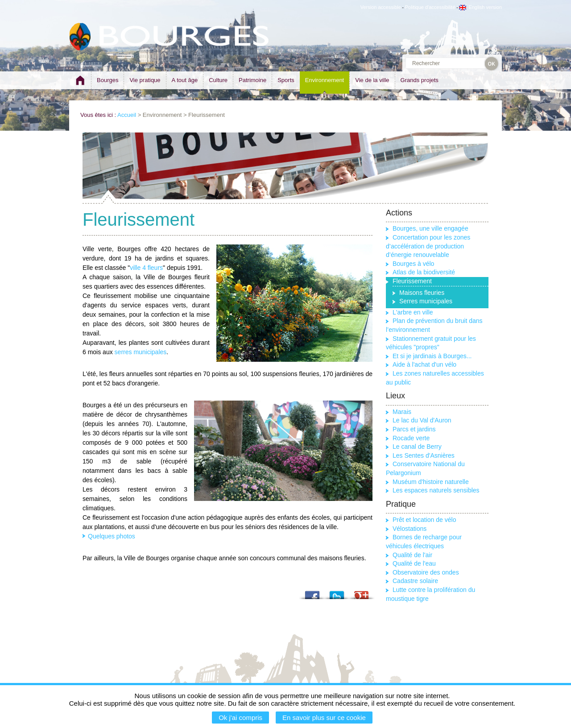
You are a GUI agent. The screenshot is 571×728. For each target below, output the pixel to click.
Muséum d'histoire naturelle (431, 482)
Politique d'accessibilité (430, 7)
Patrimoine (252, 80)
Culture (218, 80)
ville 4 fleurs (146, 268)
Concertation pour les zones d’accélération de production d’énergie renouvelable (428, 246)
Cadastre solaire (415, 581)
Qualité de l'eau (414, 563)
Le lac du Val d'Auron (422, 420)
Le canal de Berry (417, 447)
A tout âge (185, 80)
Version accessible (381, 7)
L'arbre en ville (413, 312)
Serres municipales (426, 301)
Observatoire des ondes (426, 572)
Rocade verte (411, 438)
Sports (286, 80)
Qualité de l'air (412, 555)
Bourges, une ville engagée (430, 228)
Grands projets (420, 80)
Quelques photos (112, 536)
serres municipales (141, 352)
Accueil (127, 115)
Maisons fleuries (422, 293)
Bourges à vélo (413, 264)
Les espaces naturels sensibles (436, 490)
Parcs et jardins (414, 429)
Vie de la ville (372, 80)
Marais (402, 412)
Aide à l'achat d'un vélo (424, 364)
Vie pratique (145, 80)
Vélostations (410, 529)
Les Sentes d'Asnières (424, 455)
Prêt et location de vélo (424, 520)
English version (480, 7)
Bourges (108, 80)
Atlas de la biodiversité (424, 272)
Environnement (325, 80)
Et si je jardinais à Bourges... (432, 356)
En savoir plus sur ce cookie (324, 718)
